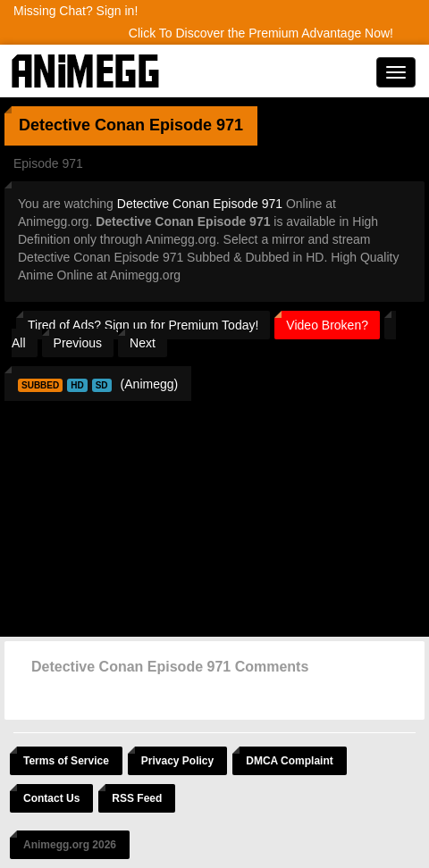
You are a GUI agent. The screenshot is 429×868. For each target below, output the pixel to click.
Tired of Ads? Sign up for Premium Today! (143, 325)
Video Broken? (327, 325)
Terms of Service (66, 761)
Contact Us (51, 798)
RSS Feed (137, 798)
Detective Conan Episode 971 (200, 204)
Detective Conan (82, 125)
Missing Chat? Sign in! (76, 11)
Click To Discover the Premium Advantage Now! (261, 33)
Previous (78, 343)
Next (143, 343)
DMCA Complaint (290, 761)
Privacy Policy (177, 761)
